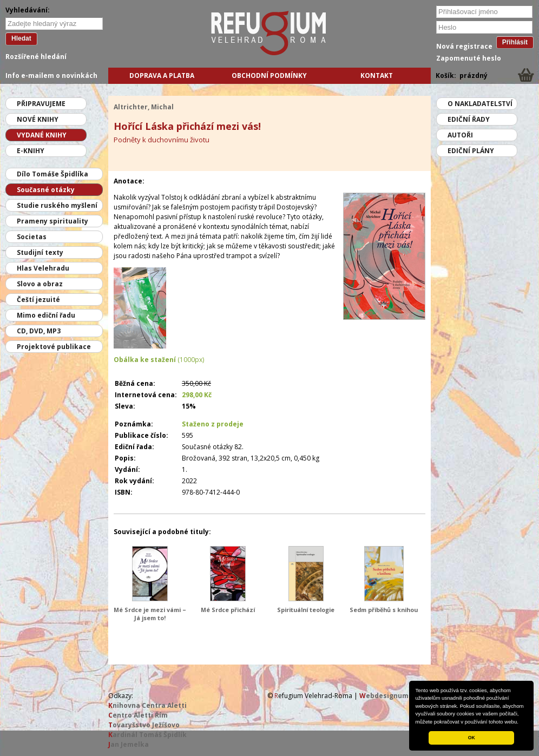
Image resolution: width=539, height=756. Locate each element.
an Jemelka (129, 744)
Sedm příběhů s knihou (384, 610)
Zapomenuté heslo (469, 58)
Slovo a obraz (40, 284)
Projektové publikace (54, 347)
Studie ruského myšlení (57, 205)
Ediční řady (469, 119)
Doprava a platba (162, 75)
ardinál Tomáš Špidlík (147, 735)
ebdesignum (384, 696)
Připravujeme (41, 104)
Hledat (21, 38)
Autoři (460, 135)
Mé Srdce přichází (228, 610)
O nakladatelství (480, 104)
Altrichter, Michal (144, 107)
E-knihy (31, 151)
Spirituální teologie (306, 610)
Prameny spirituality (52, 221)
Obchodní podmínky (269, 75)
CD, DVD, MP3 (39, 331)
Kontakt (377, 75)
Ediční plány (471, 151)
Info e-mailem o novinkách (51, 75)
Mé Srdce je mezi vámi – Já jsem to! (150, 614)
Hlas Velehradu (43, 268)
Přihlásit (515, 42)
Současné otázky (46, 190)
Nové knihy (38, 119)
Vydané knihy (42, 135)
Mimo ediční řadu (46, 315)
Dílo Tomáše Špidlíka (52, 174)
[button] (521, 722)
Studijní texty (40, 252)
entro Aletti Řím (138, 715)
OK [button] (472, 738)
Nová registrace (464, 46)
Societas (32, 237)
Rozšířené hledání (36, 57)
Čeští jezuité (38, 300)
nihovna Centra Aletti (147, 705)
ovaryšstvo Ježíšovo (144, 725)
